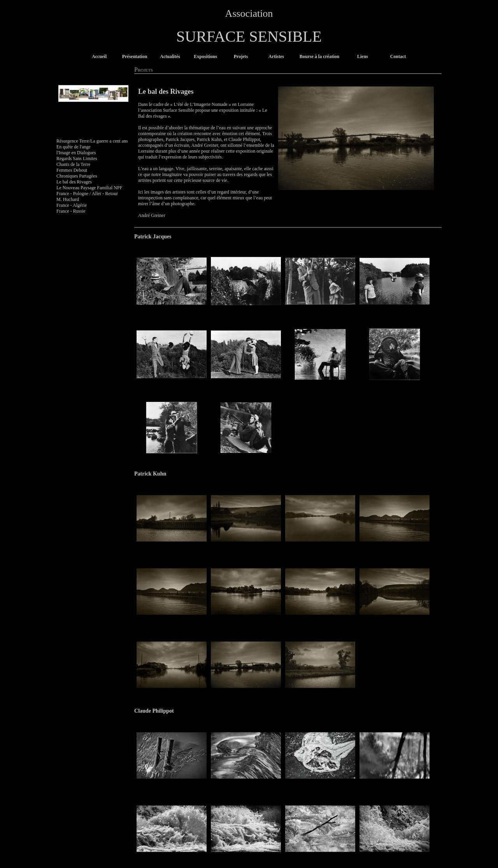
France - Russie (71, 211)
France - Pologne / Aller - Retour (87, 194)
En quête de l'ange (74, 147)
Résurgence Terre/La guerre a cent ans (92, 141)
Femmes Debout (72, 170)
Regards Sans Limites (77, 158)
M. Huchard (68, 199)
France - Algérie (72, 205)
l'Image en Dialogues (76, 153)
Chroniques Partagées (77, 176)
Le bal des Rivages (74, 182)
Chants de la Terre (73, 164)
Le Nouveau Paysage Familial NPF (89, 188)
